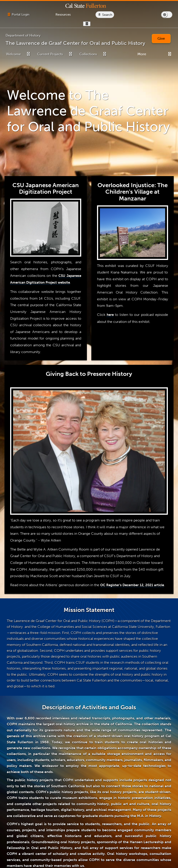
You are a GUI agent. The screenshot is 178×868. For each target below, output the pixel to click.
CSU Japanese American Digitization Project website (46, 282)
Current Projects (50, 54)
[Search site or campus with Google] (162, 15)
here (110, 315)
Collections (88, 54)
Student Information (129, 54)
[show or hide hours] (144, 24)
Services (158, 54)
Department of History (23, 35)
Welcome (13, 54)
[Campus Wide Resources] (92, 15)
